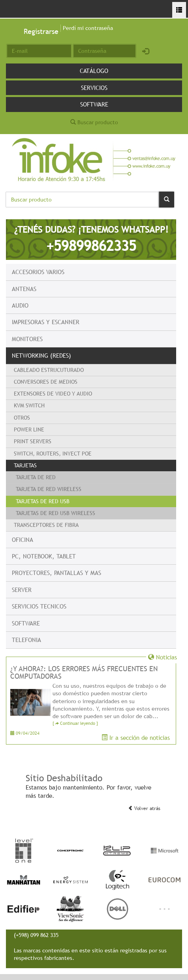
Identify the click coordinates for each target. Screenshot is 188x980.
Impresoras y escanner (46, 322)
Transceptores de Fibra (46, 525)
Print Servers (33, 441)
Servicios (94, 88)
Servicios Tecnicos (39, 606)
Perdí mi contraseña (88, 28)
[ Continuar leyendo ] (75, 723)
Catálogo (94, 71)
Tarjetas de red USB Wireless (55, 513)
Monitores (27, 339)
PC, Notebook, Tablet (44, 556)
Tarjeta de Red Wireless (49, 489)
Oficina (23, 539)
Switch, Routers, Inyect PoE (53, 454)
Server (22, 590)
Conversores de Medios (46, 382)
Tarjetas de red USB (43, 501)
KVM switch (29, 405)
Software (94, 104)
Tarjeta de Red (36, 477)
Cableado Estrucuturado (49, 370)
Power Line (29, 429)
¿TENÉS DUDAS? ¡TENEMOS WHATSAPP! (91, 239)
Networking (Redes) (41, 355)
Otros (22, 418)
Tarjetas (25, 465)
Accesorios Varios (38, 272)
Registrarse (41, 31)
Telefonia (26, 640)
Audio (20, 305)
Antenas (24, 289)
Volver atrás (144, 808)
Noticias (163, 657)
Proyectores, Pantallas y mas (56, 573)
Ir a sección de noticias (136, 737)
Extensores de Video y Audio (53, 394)
